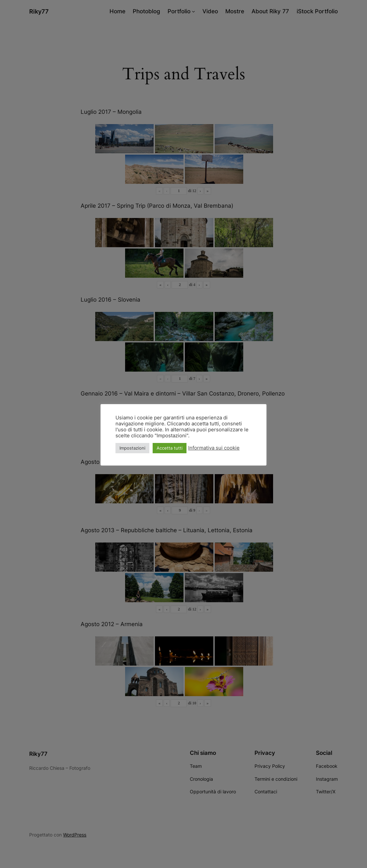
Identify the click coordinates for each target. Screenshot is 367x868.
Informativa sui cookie (214, 448)
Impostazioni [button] (132, 448)
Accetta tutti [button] (170, 448)
